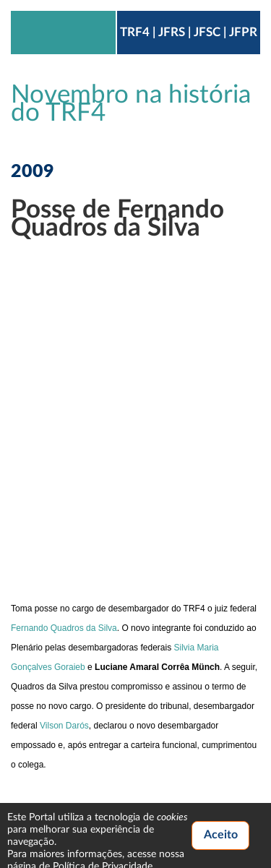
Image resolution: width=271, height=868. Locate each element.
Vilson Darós (64, 726)
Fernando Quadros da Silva (64, 628)
